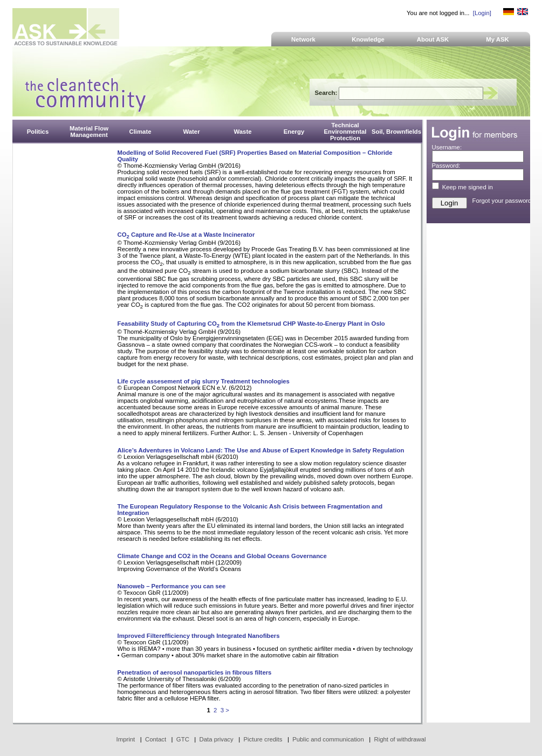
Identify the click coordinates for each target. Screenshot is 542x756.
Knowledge (368, 39)
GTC (183, 739)
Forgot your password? (504, 201)
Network (303, 39)
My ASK (498, 39)
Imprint (126, 739)
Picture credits (263, 739)
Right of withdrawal (400, 739)
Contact (156, 739)
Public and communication (328, 739)
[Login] (482, 13)
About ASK (433, 39)
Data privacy (217, 739)
